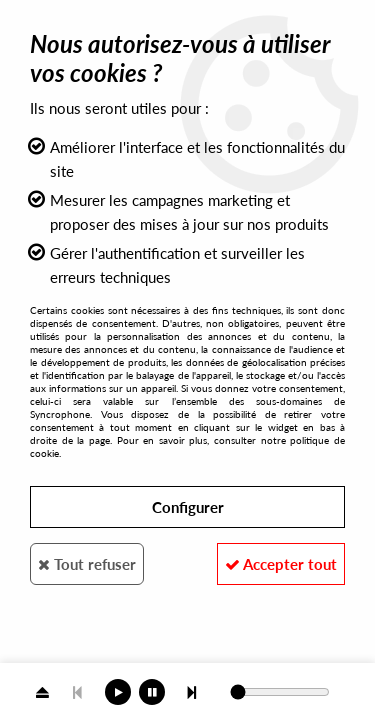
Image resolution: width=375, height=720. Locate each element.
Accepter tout (281, 564)
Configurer (188, 507)
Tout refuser (87, 564)
